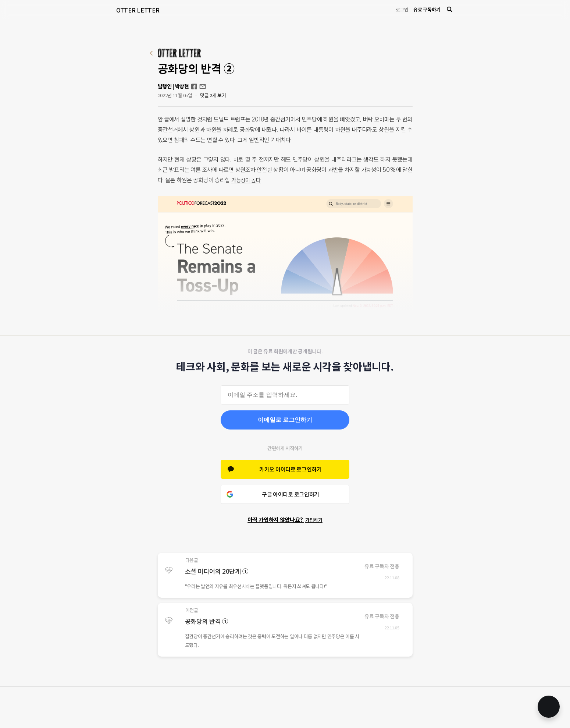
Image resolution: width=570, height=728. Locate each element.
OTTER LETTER (138, 10)
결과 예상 (317, 317)
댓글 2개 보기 (213, 95)
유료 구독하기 (427, 9)
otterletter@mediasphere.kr (203, 86)
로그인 (402, 9)
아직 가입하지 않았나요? (285, 520)
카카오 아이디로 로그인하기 (291, 469)
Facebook (194, 86)
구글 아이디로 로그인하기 (291, 494)
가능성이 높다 (247, 180)
